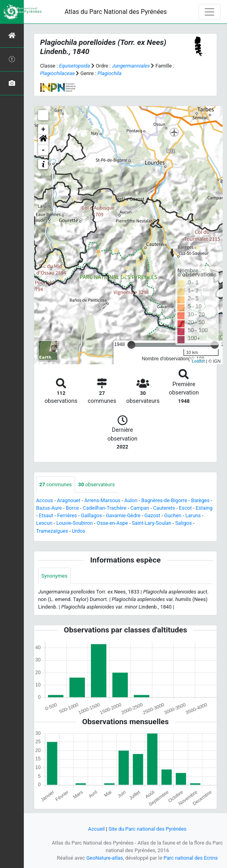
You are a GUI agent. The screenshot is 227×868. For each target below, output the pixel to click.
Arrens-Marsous (102, 500)
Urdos (79, 531)
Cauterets (164, 508)
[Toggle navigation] (210, 12)
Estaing (204, 508)
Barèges (200, 500)
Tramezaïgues (52, 531)
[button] (43, 140)
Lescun (44, 523)
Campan (140, 508)
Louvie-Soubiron (75, 523)
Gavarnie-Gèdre (123, 515)
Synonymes (54, 576)
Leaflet (198, 361)
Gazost (152, 515)
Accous (45, 500)
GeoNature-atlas (105, 858)
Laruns (193, 515)
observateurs (96, 484)
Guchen (173, 515)
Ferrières (67, 515)
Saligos (183, 523)
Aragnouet (69, 500)
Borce (72, 508)
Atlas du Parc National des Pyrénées (116, 12)
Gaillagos (91, 515)
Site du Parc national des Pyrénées (147, 829)
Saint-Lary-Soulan (151, 523)
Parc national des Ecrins (191, 858)
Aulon (131, 500)
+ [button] (43, 130)
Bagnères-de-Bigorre (164, 500)
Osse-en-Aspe (113, 523)
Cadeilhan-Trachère (105, 508)
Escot (185, 508)
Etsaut (46, 515)
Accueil (96, 829)
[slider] (131, 345)
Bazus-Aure (49, 508)
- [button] (43, 150)
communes (56, 484)
